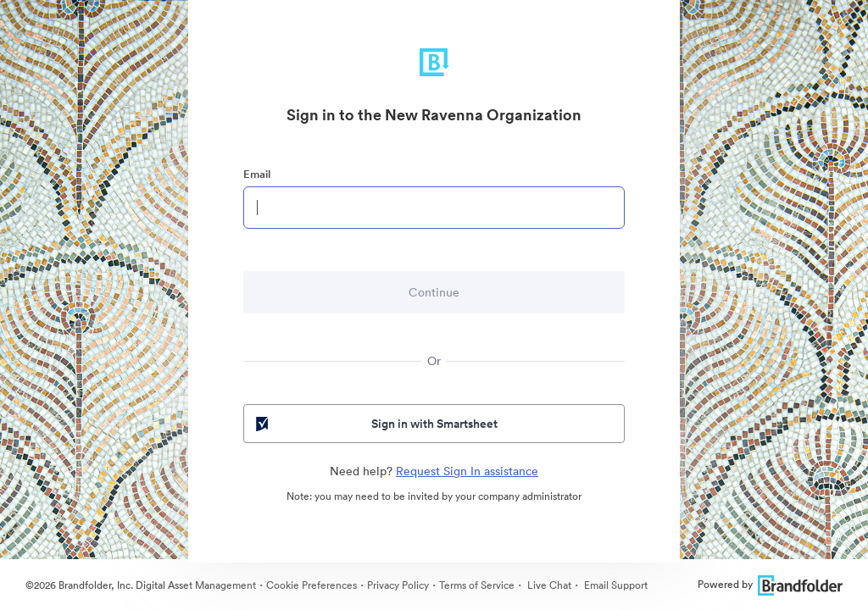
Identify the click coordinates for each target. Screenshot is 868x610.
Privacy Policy (398, 585)
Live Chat (548, 585)
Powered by (770, 584)
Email (257, 174)
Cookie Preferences (312, 585)
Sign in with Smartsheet (375, 424)
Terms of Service (477, 585)
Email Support (615, 585)
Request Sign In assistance (467, 471)
